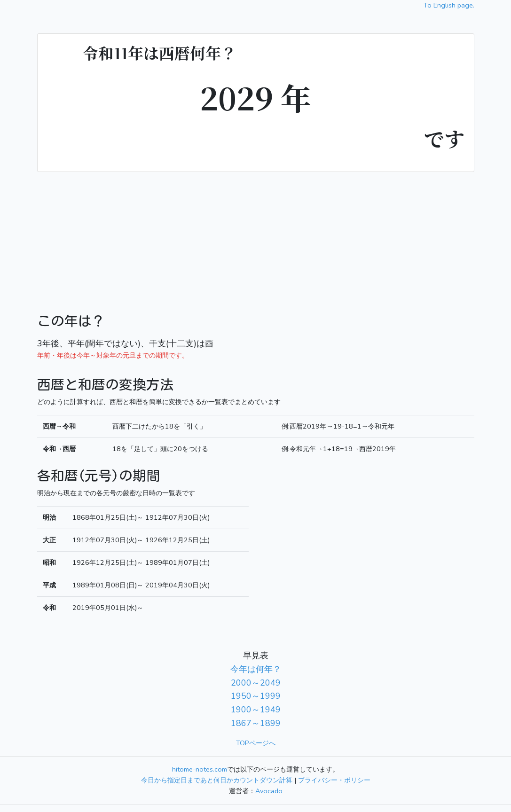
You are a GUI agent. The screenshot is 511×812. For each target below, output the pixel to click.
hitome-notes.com (200, 769)
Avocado (269, 791)
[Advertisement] (256, 242)
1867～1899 (256, 723)
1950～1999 (256, 696)
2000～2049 (256, 683)
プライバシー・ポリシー (334, 780)
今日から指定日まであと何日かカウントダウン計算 (217, 780)
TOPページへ (256, 743)
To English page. (449, 5)
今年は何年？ (256, 669)
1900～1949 (256, 710)
